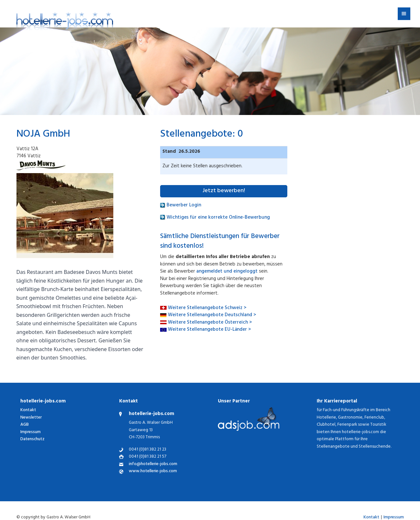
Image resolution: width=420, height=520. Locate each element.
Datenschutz (32, 439)
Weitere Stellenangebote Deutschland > (212, 315)
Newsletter (31, 418)
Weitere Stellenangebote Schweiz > (207, 308)
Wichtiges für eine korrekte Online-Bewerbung (215, 218)
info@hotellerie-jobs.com (153, 465)
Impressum (31, 432)
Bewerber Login (181, 206)
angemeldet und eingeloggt (227, 272)
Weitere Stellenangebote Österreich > (210, 323)
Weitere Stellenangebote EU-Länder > (209, 330)
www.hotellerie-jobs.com (153, 472)
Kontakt (28, 410)
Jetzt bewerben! (224, 191)
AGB (25, 425)
